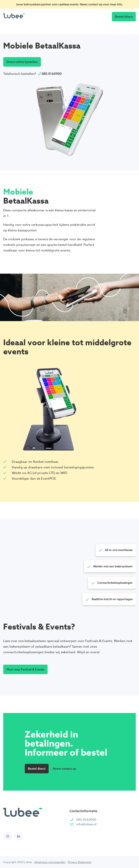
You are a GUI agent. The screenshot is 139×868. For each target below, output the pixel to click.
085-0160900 (52, 74)
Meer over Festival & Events (25, 669)
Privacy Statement (80, 862)
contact (94, 4)
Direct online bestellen (22, 62)
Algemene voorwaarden (50, 862)
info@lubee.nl (86, 824)
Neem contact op (64, 768)
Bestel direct (124, 16)
